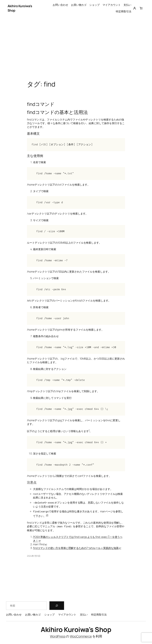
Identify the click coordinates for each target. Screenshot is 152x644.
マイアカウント (112, 5)
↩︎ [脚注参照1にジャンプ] (40, 540)
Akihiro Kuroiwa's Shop (76, 629)
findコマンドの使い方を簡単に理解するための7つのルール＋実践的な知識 (76, 547)
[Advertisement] (76, 48)
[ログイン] (134, 8)
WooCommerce (81, 636)
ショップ (94, 5)
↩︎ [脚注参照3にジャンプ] (120, 547)
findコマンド (41, 104)
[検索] (57, 605)
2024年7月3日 (34, 555)
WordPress (58, 636)
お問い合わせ (60, 5)
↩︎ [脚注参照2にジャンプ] (46, 544)
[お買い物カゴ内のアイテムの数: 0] (141, 8)
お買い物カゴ (79, 5)
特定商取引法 (123, 11)
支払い (127, 5)
